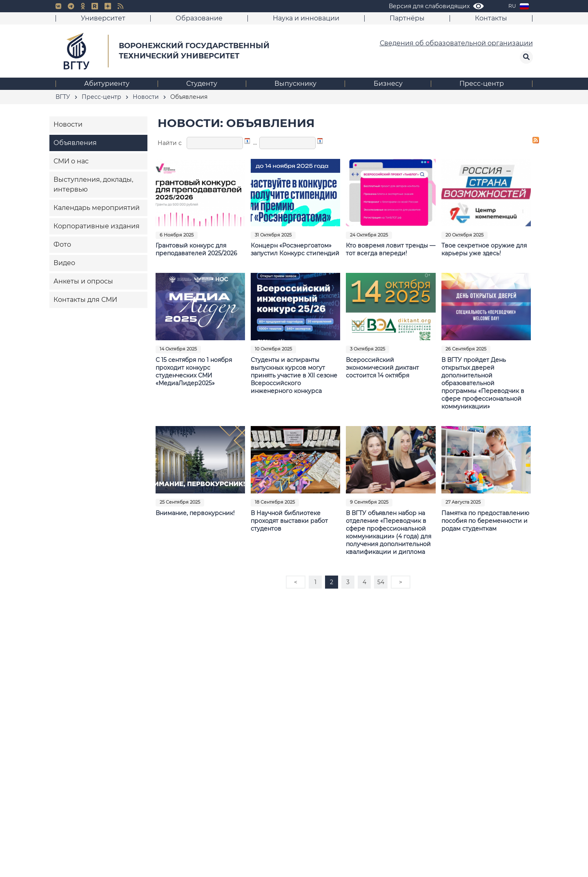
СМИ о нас (71, 161)
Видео (64, 263)
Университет (103, 18)
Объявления (75, 143)
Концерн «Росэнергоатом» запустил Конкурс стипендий (295, 249)
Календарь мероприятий (97, 208)
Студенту (202, 84)
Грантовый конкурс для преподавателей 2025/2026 (196, 249)
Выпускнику (295, 84)
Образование (199, 18)
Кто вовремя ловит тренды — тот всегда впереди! (391, 249)
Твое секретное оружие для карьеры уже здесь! (484, 249)
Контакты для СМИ (85, 300)
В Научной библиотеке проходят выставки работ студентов (289, 521)
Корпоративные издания (97, 226)
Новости (68, 124)
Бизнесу (388, 84)
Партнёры (407, 18)
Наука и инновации (306, 18)
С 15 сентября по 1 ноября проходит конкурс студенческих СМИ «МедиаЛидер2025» (194, 372)
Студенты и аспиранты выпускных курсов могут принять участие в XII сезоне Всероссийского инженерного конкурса (294, 375)
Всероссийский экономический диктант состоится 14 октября (382, 368)
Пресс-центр (482, 84)
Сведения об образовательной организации (456, 43)
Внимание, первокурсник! (195, 513)
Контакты (491, 18)
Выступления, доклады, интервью (93, 184)
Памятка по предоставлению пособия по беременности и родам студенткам (485, 521)
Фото (62, 244)
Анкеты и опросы (83, 281)
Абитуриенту (107, 84)
